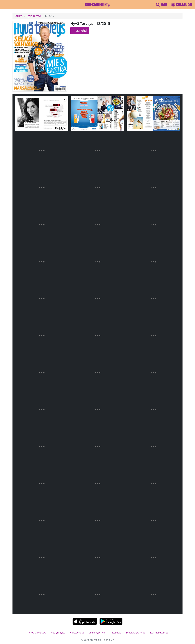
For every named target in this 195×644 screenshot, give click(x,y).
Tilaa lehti (80, 31)
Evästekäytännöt (135, 633)
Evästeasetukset (159, 633)
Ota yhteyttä (58, 633)
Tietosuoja (115, 633)
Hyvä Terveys (34, 16)
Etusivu (19, 16)
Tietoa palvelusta (37, 633)
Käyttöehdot (77, 633)
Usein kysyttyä (97, 633)
